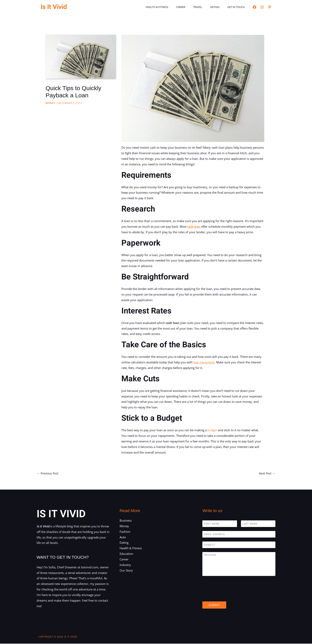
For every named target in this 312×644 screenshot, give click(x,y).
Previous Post (48, 473)
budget (212, 430)
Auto (123, 537)
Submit (214, 605)
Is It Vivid (54, 7)
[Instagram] (262, 7)
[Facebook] (254, 7)
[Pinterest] (270, 7)
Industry (125, 565)
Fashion (125, 532)
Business (126, 521)
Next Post (267, 473)
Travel (205, 7)
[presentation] (233, 595)
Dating (219, 7)
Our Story (126, 571)
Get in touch (237, 7)
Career (190, 7)
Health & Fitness (169, 7)
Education (126, 554)
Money (50, 103)
